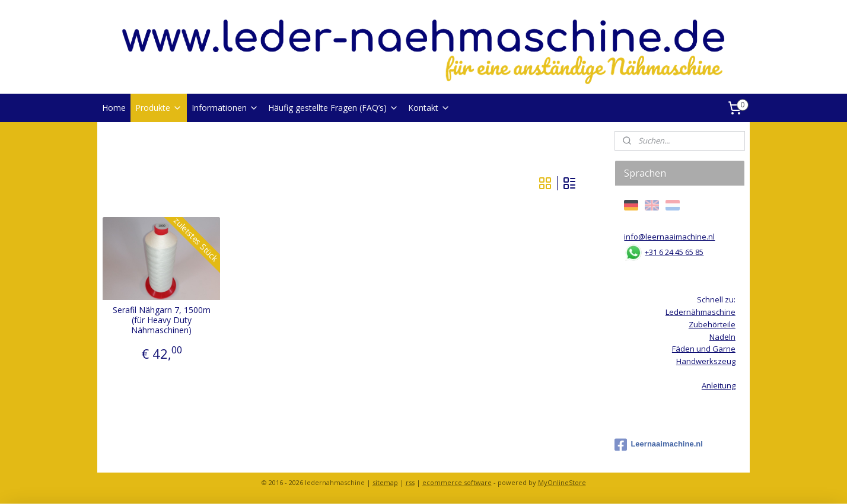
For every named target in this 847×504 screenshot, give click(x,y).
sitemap (385, 482)
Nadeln (722, 337)
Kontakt (429, 108)
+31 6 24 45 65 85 (674, 252)
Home (114, 108)
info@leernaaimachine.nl (669, 237)
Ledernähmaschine (700, 312)
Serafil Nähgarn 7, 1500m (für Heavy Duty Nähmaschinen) (162, 320)
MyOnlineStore (562, 482)
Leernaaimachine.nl (658, 445)
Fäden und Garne (704, 349)
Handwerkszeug (706, 361)
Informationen (225, 108)
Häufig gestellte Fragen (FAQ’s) (333, 108)
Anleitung (719, 385)
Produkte (159, 108)
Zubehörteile (712, 324)
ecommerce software (457, 482)
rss (410, 482)
